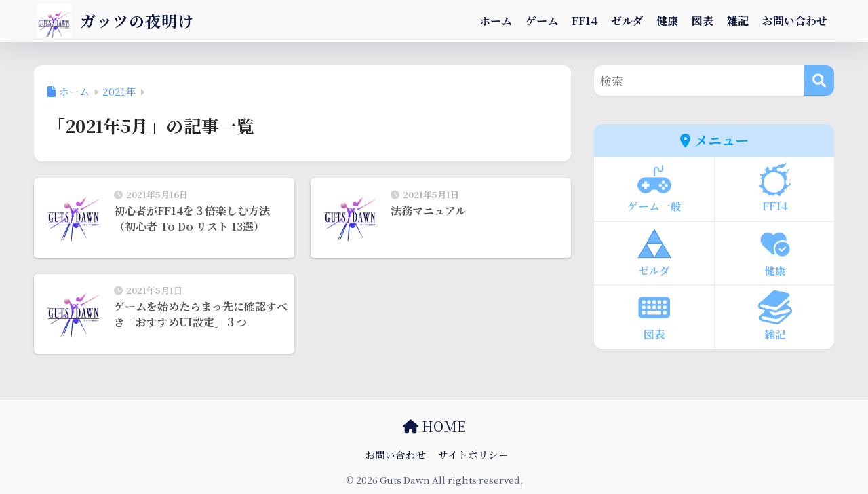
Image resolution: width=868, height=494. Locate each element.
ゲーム (542, 21)
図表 (703, 21)
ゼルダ (627, 21)
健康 (667, 21)
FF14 (585, 21)
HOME (434, 426)
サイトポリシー (473, 454)
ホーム (496, 21)
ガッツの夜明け (116, 21)
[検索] (819, 80)
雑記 (738, 21)
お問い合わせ (795, 21)
